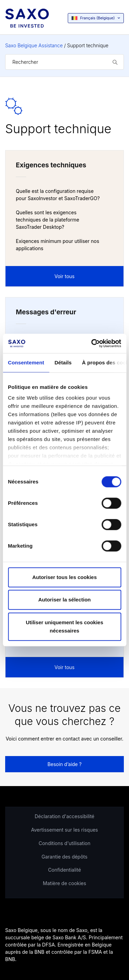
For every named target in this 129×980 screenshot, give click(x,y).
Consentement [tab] (26, 362)
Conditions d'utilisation (64, 843)
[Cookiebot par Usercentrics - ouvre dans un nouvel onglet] (92, 343)
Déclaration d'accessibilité (65, 816)
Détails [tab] (63, 362)
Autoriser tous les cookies (65, 577)
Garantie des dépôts (64, 857)
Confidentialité (65, 870)
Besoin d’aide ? (64, 764)
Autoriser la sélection (64, 600)
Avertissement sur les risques (64, 830)
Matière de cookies (65, 883)
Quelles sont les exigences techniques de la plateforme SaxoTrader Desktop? (47, 220)
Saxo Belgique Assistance (34, 45)
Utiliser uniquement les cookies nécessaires (64, 626)
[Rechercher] (64, 62)
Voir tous (64, 276)
